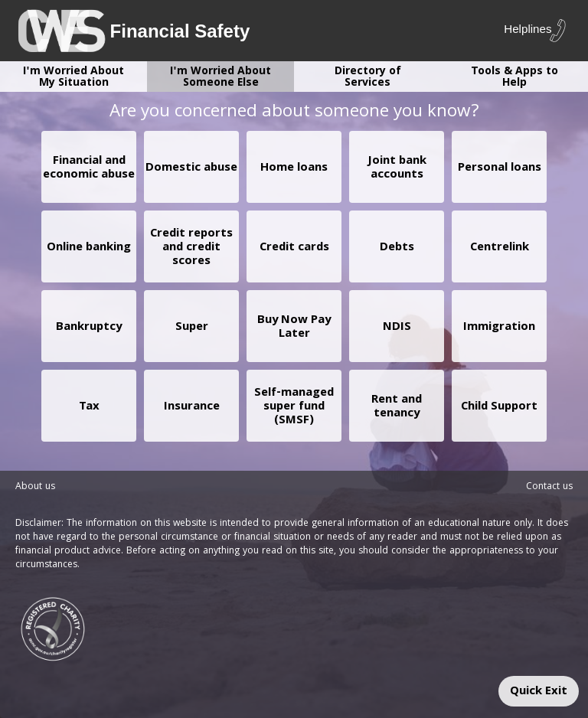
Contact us (549, 487)
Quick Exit (539, 692)
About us (35, 487)
